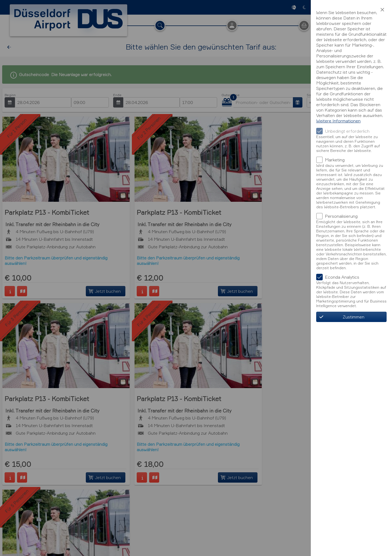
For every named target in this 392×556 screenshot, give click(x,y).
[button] (382, 10)
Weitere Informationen (338, 121)
